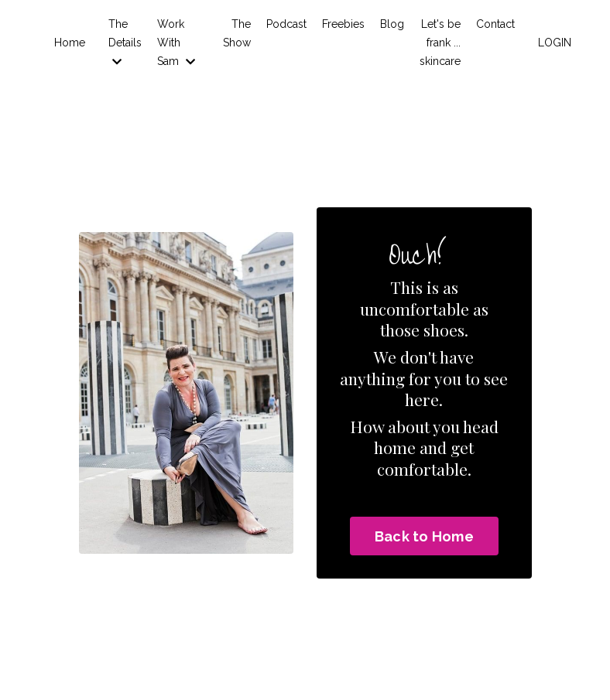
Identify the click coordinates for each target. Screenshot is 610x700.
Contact (495, 24)
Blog (392, 24)
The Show (237, 33)
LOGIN (555, 43)
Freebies (343, 24)
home (395, 447)
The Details (125, 43)
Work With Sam (176, 43)
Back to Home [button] (424, 536)
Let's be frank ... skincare (440, 43)
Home (70, 43)
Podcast (286, 24)
